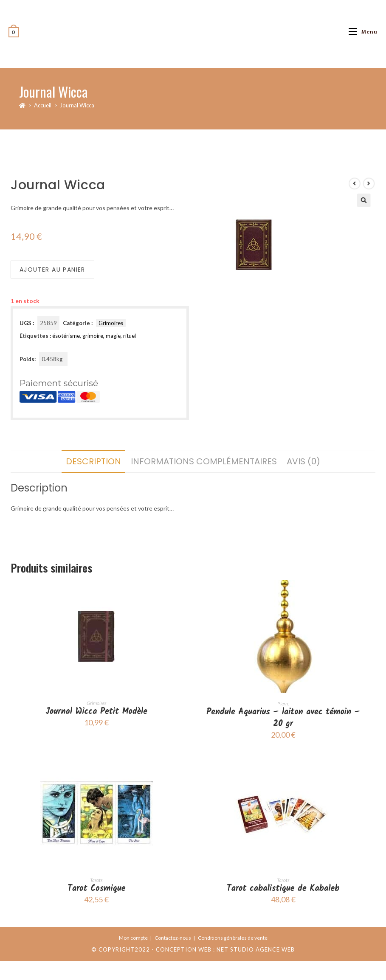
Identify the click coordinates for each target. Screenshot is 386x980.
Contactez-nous (173, 938)
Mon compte (133, 938)
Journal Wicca (77, 105)
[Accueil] (22, 105)
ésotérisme (66, 336)
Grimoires (111, 323)
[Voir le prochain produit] (354, 204)
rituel (130, 336)
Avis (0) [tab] (303, 461)
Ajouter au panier (52, 270)
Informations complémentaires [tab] (204, 461)
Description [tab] (93, 461)
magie (113, 336)
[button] (350, 217)
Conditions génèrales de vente (233, 938)
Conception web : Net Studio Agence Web (225, 949)
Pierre (283, 703)
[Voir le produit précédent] (342, 204)
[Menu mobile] (363, 32)
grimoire (93, 336)
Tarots (96, 880)
